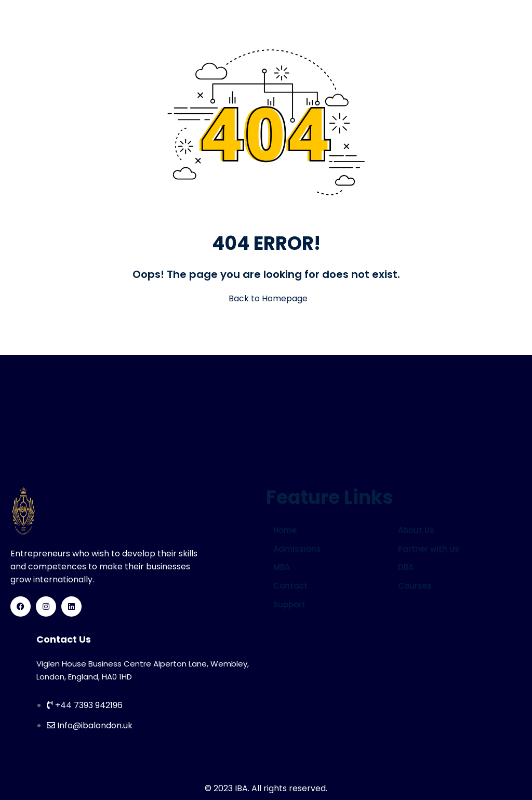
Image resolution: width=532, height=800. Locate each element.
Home (285, 530)
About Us (416, 530)
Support (289, 604)
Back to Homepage (266, 298)
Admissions (297, 549)
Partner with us (429, 549)
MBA (282, 567)
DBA (406, 567)
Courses (415, 586)
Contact (290, 586)
